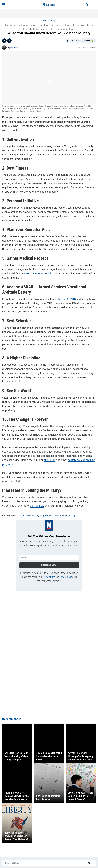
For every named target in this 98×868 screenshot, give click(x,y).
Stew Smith (14, 48)
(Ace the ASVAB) (66, 299)
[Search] (87, 5)
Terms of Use (49, 577)
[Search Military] (44, 863)
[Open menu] (4, 5)
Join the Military (49, 21)
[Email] (78, 41)
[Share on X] (73, 41)
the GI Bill (50, 460)
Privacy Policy (66, 577)
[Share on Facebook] (68, 41)
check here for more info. (39, 273)
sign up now (37, 506)
